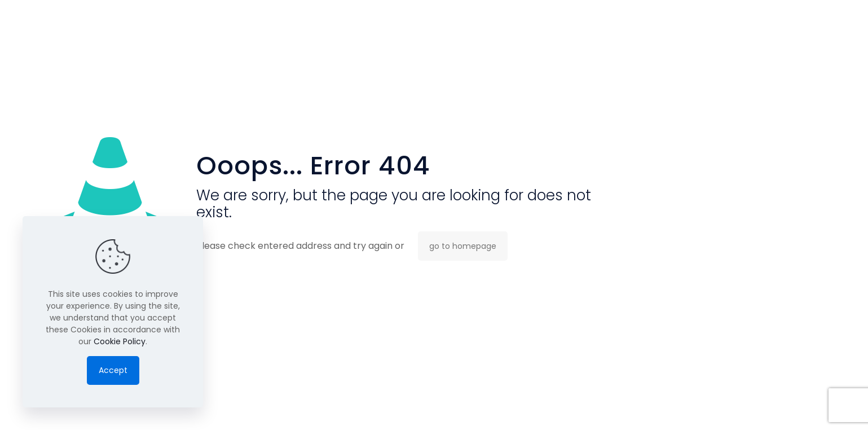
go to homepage (463, 246)
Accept (113, 370)
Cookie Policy (120, 341)
